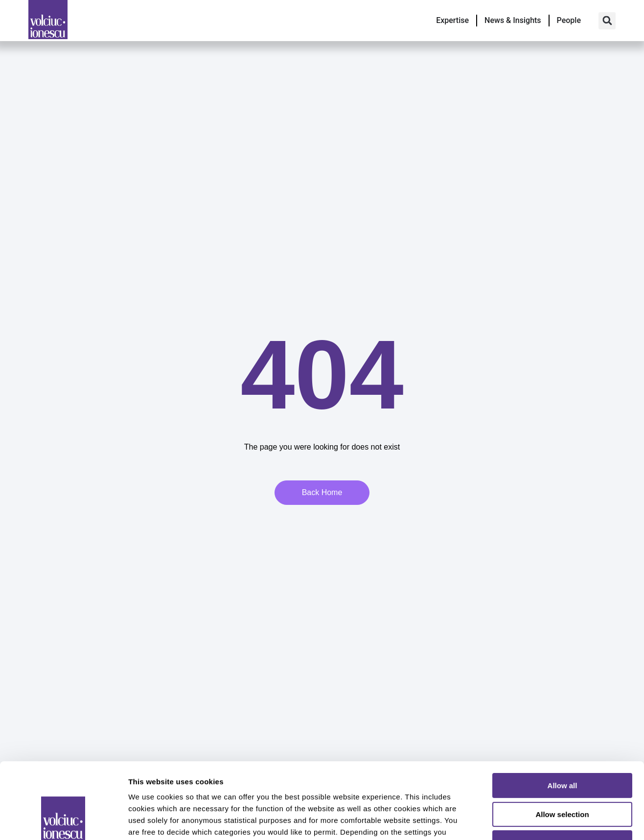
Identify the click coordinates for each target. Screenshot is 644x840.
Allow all (563, 720)
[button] (607, 21)
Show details (514, 821)
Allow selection (562, 749)
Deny (563, 778)
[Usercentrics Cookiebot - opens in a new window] (63, 821)
